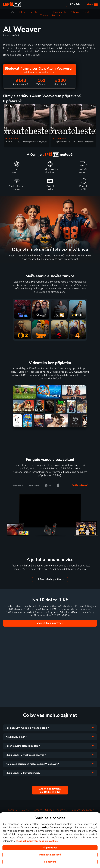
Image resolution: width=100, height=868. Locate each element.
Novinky (25, 810)
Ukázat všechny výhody (50, 579)
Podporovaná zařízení (83, 810)
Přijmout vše (50, 848)
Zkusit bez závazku (50, 623)
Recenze (37, 810)
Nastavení (50, 862)
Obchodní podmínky (56, 810)
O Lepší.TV (11, 810)
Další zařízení (80, 485)
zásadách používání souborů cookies (37, 841)
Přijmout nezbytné (50, 855)
